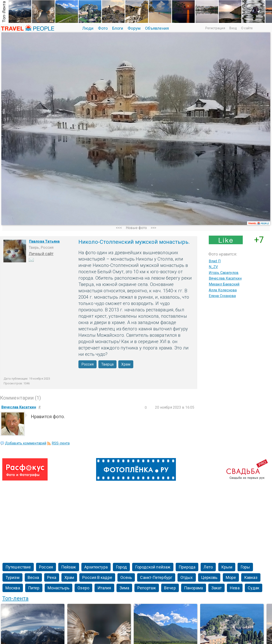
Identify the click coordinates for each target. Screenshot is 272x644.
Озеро (83, 588)
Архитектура (96, 567)
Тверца (108, 364)
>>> (153, 228)
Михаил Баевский (224, 284)
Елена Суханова (222, 296)
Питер (34, 588)
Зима (124, 588)
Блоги (118, 28)
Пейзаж (69, 567)
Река (52, 577)
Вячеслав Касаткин (225, 278)
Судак (254, 588)
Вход (233, 28)
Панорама (194, 588)
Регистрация (215, 28)
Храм (126, 364)
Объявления (157, 28)
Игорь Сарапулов (224, 273)
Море (231, 577)
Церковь (209, 577)
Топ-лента (15, 598)
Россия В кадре (97, 577)
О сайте (247, 28)
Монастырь (58, 588)
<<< (119, 228)
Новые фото (136, 228)
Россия (87, 364)
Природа (187, 567)
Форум (134, 28)
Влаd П (215, 261)
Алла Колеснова (223, 290)
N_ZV (213, 267)
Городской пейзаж (153, 567)
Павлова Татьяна (44, 241)
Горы (245, 567)
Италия (104, 588)
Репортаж (147, 588)
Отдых (187, 577)
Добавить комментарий (26, 443)
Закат (217, 588)
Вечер (170, 588)
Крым (227, 567)
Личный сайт (41, 254)
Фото (103, 28)
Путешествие (18, 567)
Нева (235, 588)
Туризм (12, 577)
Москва (13, 588)
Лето (208, 567)
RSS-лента (61, 443)
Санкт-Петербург (156, 577)
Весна (33, 577)
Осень (126, 577)
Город (121, 567)
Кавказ (251, 577)
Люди (88, 28)
